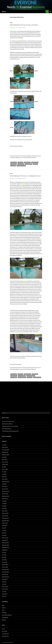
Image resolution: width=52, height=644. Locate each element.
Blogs (11, 23)
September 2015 (5, 577)
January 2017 (5, 540)
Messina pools (13, 31)
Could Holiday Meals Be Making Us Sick (10, 431)
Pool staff (30, 377)
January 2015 (5, 589)
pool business (21, 164)
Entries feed (5, 631)
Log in (3, 629)
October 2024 (5, 452)
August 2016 (5, 550)
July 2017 (4, 528)
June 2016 (4, 555)
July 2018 (4, 501)
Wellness (4, 620)
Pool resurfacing (22, 377)
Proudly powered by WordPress (8, 642)
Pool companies (22, 376)
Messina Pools (24, 182)
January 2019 (5, 489)
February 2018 (5, 513)
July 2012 (4, 596)
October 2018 (5, 494)
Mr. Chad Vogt (23, 185)
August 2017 (5, 526)
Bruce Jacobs (22, 28)
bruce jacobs (14, 162)
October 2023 (5, 464)
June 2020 (4, 474)
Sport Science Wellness (7, 615)
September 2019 (5, 482)
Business (4, 608)
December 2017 (5, 518)
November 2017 (5, 521)
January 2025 (5, 447)
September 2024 (5, 455)
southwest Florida (21, 166)
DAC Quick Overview (7, 429)
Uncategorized (5, 617)
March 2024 (5, 460)
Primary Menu (50, 12)
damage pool (27, 162)
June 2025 (4, 445)
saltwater (13, 166)
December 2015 (5, 570)
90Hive (4, 12)
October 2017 (5, 523)
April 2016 (4, 560)
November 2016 (5, 545)
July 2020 (4, 472)
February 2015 (5, 587)
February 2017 (5, 538)
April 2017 (4, 535)
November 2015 (5, 572)
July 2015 (4, 582)
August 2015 (5, 579)
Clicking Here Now (19, 332)
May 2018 (4, 506)
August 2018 (5, 499)
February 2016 (5, 565)
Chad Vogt (17, 41)
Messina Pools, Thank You (25, 176)
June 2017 (4, 530)
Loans (3, 610)
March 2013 (5, 594)
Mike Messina (14, 164)
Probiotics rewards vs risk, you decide (10, 426)
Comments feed (5, 634)
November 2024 (5, 450)
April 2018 (4, 508)
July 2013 (4, 591)
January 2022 (5, 469)
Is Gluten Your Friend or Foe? (8, 421)
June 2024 (4, 457)
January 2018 (5, 516)
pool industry (29, 164)
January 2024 (5, 462)
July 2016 (4, 552)
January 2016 (5, 567)
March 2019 (5, 486)
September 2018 (5, 496)
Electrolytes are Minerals (7, 424)
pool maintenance (31, 376)
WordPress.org (5, 636)
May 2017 (4, 533)
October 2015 (5, 574)
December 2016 (5, 543)
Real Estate (4, 613)
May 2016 (4, 557)
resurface (35, 164)
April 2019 (4, 484)
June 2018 (4, 504)
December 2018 (5, 491)
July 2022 (4, 467)
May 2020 (4, 477)
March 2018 (5, 511)
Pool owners (14, 377)
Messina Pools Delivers (24, 25)
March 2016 (5, 562)
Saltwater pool (37, 377)
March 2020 (5, 479)
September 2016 (5, 548)
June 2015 (4, 584)
